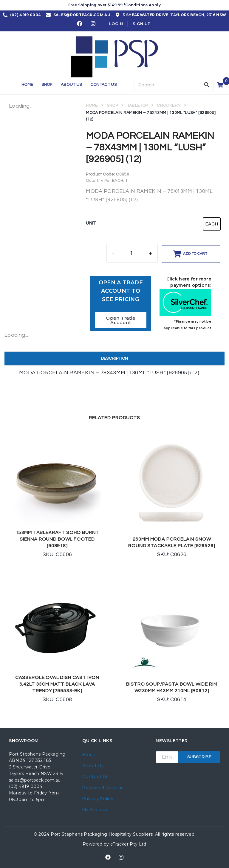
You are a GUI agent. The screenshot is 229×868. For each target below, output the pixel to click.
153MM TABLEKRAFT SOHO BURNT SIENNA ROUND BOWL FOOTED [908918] (57, 539)
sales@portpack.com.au (35, 780)
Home (92, 106)
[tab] (115, 359)
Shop (112, 106)
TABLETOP (137, 106)
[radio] (212, 224)
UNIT (91, 223)
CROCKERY (169, 106)
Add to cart (195, 254)
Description (115, 359)
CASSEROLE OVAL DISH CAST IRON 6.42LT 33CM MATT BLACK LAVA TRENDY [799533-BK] (57, 684)
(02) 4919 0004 (26, 786)
